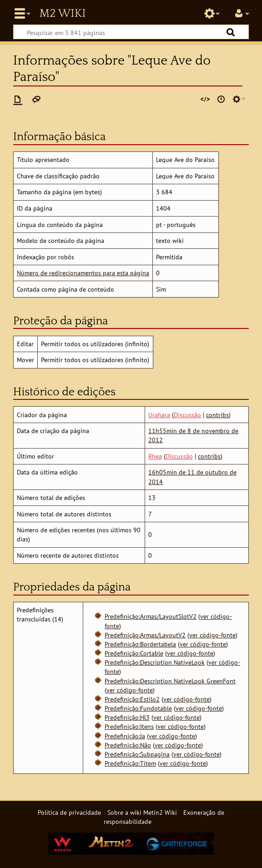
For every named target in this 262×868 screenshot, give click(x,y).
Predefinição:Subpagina (137, 754)
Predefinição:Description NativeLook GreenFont (170, 681)
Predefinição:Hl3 (127, 717)
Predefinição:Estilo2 (132, 699)
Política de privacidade (69, 812)
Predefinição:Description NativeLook (155, 662)
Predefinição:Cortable (134, 653)
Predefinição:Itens (129, 726)
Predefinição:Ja (125, 736)
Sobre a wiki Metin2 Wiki (142, 812)
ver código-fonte (212, 635)
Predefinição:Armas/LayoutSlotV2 (151, 616)
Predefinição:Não (128, 745)
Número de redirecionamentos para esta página (83, 273)
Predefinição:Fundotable (138, 708)
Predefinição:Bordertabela (140, 644)
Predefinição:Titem (130, 763)
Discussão (187, 415)
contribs (217, 415)
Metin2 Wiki (62, 14)
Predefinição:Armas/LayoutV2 (145, 635)
